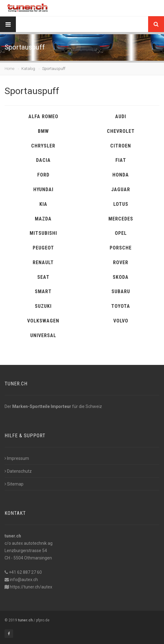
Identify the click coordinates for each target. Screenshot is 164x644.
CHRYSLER (43, 146)
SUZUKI (43, 306)
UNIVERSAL (43, 335)
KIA (43, 204)
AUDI (121, 116)
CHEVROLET (121, 131)
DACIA (43, 160)
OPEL (121, 233)
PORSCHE (121, 248)
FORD (43, 175)
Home (9, 69)
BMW (43, 131)
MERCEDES (121, 219)
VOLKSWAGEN (43, 321)
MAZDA (43, 219)
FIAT (121, 160)
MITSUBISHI (43, 233)
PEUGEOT (43, 248)
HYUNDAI (43, 189)
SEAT (43, 277)
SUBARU (121, 291)
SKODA (121, 277)
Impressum (17, 458)
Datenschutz (18, 471)
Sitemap (14, 484)
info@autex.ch (24, 580)
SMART (43, 291)
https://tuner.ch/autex (31, 587)
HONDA (121, 175)
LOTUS (121, 204)
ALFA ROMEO (43, 116)
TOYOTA (121, 306)
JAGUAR (121, 189)
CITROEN (121, 146)
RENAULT (43, 262)
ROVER (121, 262)
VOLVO (121, 321)
